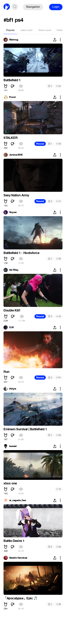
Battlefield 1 (12, 80)
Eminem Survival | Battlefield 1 (25, 429)
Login (56, 7)
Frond (12, 97)
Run (7, 372)
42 (59, 316)
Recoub (40, 144)
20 (59, 144)
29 (59, 547)
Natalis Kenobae (18, 558)
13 (59, 489)
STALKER (10, 138)
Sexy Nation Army (16, 195)
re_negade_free (18, 500)
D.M (11, 327)
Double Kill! (12, 310)
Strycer (13, 212)
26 (59, 259)
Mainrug (14, 40)
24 (59, 86)
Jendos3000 (16, 155)
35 (59, 604)
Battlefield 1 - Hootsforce (21, 253)
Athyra (13, 389)
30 (59, 435)
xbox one (10, 483)
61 (59, 377)
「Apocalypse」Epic (21, 598)
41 (59, 201)
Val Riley (14, 270)
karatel (13, 446)
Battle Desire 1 (14, 541)
